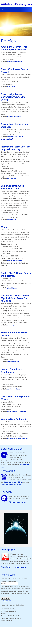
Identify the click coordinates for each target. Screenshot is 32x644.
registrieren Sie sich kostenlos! (11, 484)
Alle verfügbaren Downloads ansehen (14, 567)
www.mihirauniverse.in (15, 261)
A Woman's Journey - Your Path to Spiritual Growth (15, 48)
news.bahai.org (12, 86)
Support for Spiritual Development (12, 371)
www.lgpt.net (12, 220)
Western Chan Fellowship (14, 419)
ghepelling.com (12, 288)
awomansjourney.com (14, 62)
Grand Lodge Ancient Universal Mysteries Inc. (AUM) (14, 97)
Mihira (4, 227)
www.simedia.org (13, 362)
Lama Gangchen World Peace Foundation (13, 187)
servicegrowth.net (13, 389)
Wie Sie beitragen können (17, 502)
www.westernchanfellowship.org (18, 438)
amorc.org (11, 325)
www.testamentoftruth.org (17, 411)
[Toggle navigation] (2, 9)
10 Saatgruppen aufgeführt (13, 482)
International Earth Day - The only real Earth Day (16, 148)
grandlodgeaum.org (14, 116)
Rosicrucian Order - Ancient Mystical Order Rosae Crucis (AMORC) (16, 298)
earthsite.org (12, 178)
